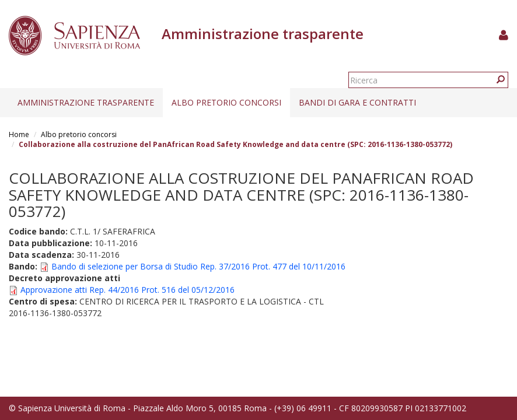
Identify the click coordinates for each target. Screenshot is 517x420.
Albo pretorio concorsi (226, 102)
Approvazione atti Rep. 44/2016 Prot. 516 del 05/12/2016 (127, 290)
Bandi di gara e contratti (357, 102)
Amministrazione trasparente (86, 102)
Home (19, 134)
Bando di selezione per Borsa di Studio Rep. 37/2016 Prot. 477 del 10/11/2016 (198, 266)
